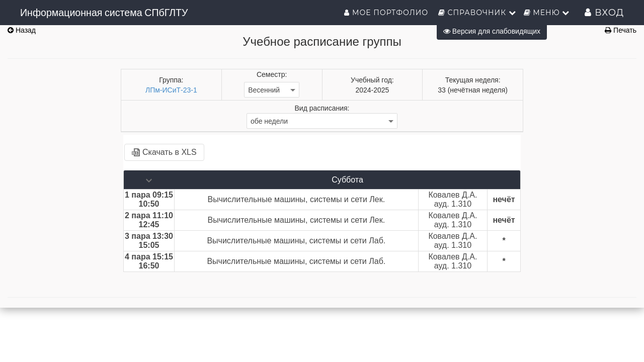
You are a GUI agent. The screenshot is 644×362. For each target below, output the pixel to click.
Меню (547, 13)
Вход (604, 13)
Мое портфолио (387, 13)
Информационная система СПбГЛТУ (104, 13)
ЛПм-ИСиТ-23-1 (171, 90)
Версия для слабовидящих (492, 31)
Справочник (477, 13)
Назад (22, 30)
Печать (621, 30)
